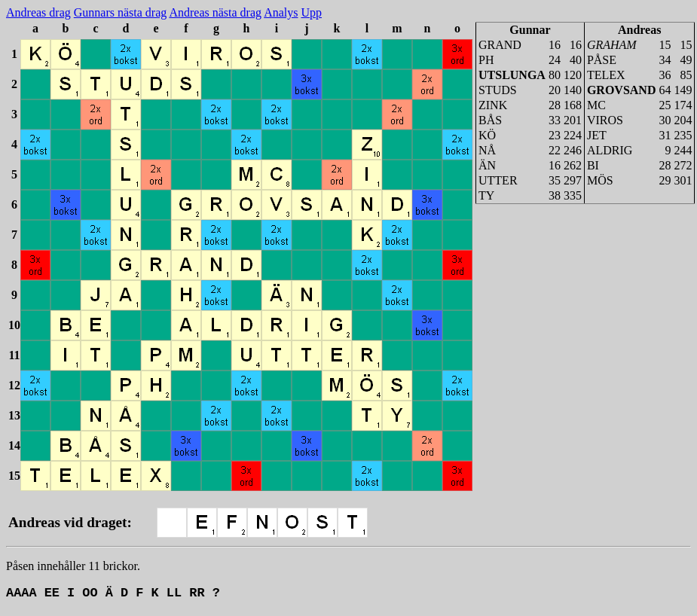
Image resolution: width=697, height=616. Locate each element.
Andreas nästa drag (215, 12)
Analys (281, 12)
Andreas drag (38, 12)
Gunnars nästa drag (121, 12)
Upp (311, 12)
